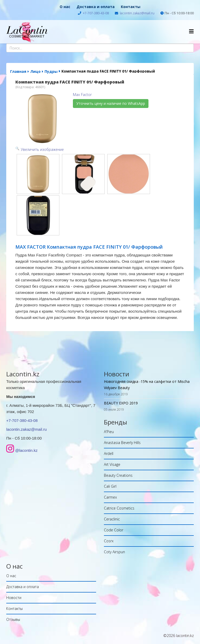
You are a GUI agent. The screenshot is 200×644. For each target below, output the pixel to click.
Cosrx (109, 541)
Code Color (114, 530)
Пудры (51, 71)
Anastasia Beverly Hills (122, 443)
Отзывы (13, 619)
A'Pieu (109, 432)
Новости (14, 598)
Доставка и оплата (96, 7)
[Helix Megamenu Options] (191, 31)
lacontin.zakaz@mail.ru (137, 13)
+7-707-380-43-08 (96, 13)
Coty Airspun (114, 552)
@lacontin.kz (26, 450)
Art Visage (112, 464)
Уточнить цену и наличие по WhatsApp (111, 103)
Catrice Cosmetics (119, 508)
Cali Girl (110, 486)
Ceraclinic (112, 519)
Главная (18, 71)
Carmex (110, 497)
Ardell (109, 453)
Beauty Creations (118, 475)
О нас (65, 7)
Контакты (131, 7)
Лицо (35, 71)
